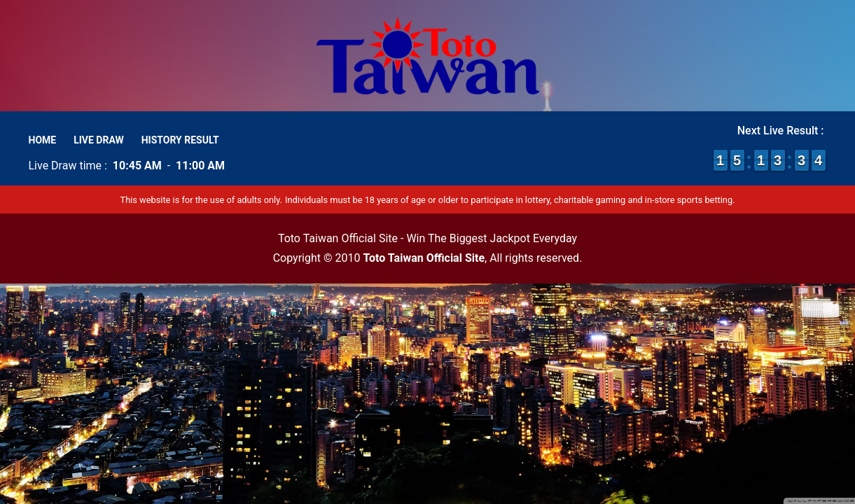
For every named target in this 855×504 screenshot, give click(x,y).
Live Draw (99, 140)
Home (43, 140)
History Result (180, 140)
